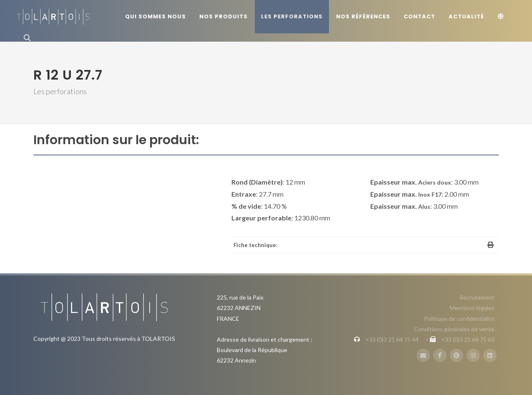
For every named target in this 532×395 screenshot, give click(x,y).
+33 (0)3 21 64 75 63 (468, 339)
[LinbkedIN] (490, 355)
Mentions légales (472, 308)
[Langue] (502, 17)
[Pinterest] (457, 355)
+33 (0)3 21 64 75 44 (392, 339)
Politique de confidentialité (459, 319)
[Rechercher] (26, 37)
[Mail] (423, 355)
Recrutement (477, 297)
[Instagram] (473, 355)
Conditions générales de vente (454, 329)
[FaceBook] (440, 355)
